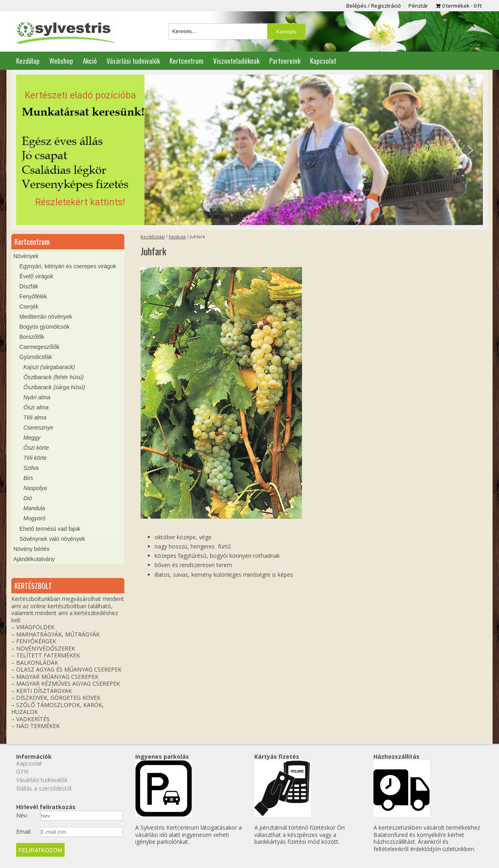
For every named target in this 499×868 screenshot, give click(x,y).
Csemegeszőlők (40, 347)
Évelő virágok (36, 276)
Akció (90, 61)
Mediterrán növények (46, 317)
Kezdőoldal (153, 237)
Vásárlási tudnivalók (133, 61)
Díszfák (29, 286)
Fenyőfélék (33, 296)
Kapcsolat (323, 61)
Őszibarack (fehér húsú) (53, 377)
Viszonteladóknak (236, 61)
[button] (249, 150)
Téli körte (35, 458)
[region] (249, 150)
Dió (28, 498)
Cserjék (29, 307)
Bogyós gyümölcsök (45, 327)
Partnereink (285, 61)
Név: (22, 816)
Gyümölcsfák (36, 357)
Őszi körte (36, 448)
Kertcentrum (187, 61)
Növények (26, 256)
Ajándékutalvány (34, 559)
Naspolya (35, 488)
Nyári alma (37, 397)
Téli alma (35, 417)
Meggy (32, 438)
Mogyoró (34, 518)
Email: (24, 832)
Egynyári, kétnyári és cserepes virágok (68, 266)
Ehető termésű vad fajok (50, 529)
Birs (28, 478)
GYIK (22, 771)
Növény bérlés (31, 549)
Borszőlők (32, 337)
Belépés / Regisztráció (374, 6)
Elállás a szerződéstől (44, 788)
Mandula (34, 508)
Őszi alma (36, 407)
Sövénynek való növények (52, 539)
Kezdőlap (28, 61)
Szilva (31, 468)
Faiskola (177, 237)
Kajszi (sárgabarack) (49, 367)
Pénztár (418, 6)
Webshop (61, 61)
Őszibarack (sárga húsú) (54, 387)
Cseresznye (38, 428)
